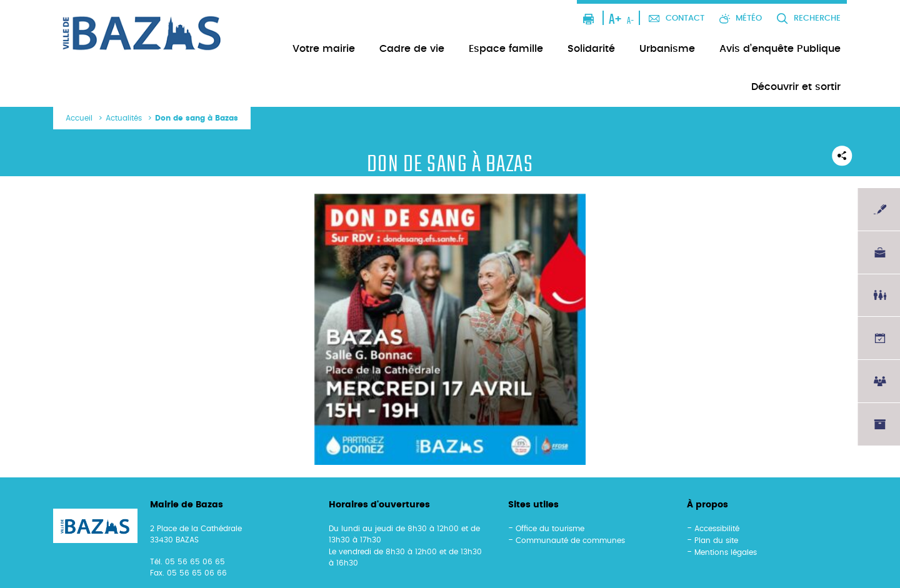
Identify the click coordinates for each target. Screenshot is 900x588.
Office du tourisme (550, 529)
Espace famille (506, 49)
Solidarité (591, 49)
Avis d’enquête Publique (780, 49)
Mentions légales (726, 552)
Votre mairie (324, 49)
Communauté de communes (570, 541)
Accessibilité (717, 529)
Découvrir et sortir (796, 87)
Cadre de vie (412, 49)
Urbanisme (667, 49)
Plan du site (716, 541)
